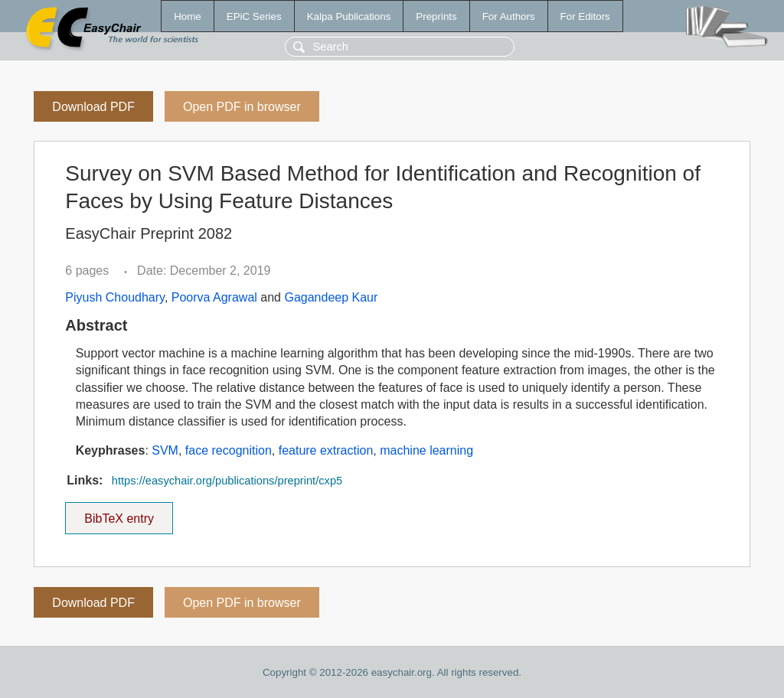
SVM (165, 450)
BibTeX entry (119, 514)
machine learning (426, 450)
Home (188, 16)
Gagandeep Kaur (331, 297)
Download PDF (93, 107)
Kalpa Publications (349, 16)
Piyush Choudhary (115, 297)
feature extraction (326, 450)
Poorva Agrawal (214, 297)
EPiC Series (254, 16)
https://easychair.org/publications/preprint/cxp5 (227, 481)
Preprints (436, 16)
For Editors (585, 16)
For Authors (509, 16)
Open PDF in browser (242, 107)
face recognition (229, 450)
